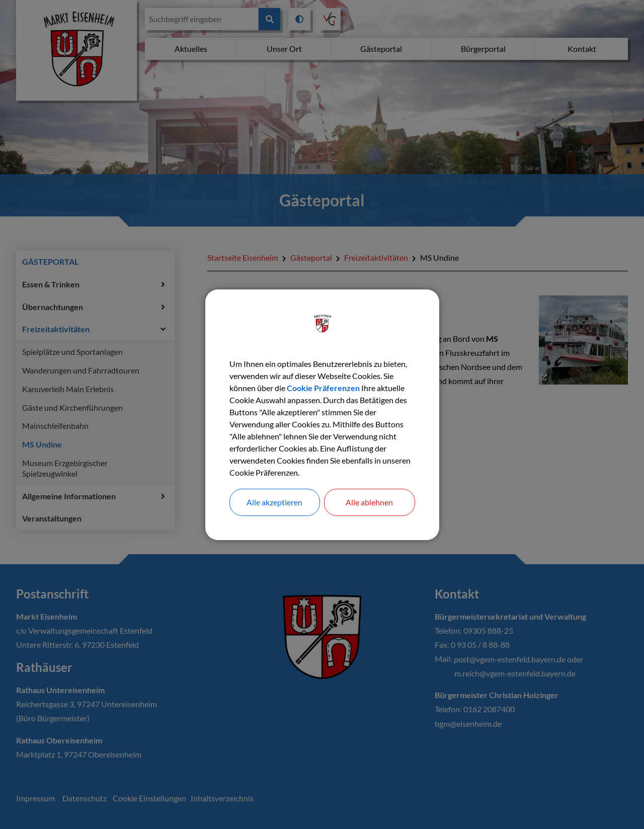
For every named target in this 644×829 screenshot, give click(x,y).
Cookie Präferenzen (323, 388)
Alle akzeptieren (274, 502)
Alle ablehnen (369, 502)
